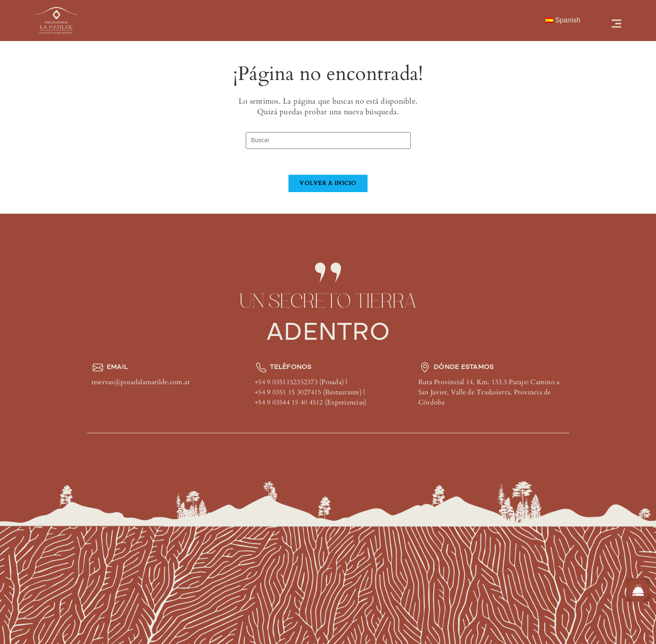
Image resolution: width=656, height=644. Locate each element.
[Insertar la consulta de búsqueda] (328, 140)
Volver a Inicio (328, 183)
